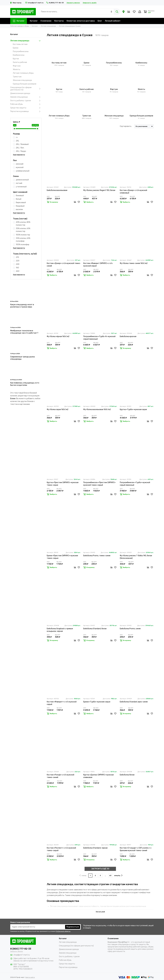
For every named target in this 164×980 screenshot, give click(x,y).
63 (110, 875)
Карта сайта (30, 977)
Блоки (13, 399)
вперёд (118, 875)
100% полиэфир (23, 245)
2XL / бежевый (22, 144)
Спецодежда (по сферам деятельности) (26, 89)
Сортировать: (126, 126)
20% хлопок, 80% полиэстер (23, 224)
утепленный (21, 187)
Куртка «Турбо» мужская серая (133, 409)
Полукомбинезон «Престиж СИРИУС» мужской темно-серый (99, 484)
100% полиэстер (23, 235)
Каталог (19, 21)
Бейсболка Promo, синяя (130, 629)
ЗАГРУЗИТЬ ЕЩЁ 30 (100, 869)
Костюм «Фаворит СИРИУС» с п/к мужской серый (98, 265)
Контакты (59, 21)
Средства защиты (26, 108)
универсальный (23, 171)
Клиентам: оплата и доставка (81, 21)
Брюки (16, 48)
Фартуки (17, 66)
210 (17, 257)
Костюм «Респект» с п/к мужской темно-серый (61, 849)
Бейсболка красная (128, 336)
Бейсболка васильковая (57, 190)
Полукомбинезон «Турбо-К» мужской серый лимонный (99, 338)
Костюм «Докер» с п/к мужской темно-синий (64, 265)
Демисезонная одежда (20, 93)
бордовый (20, 206)
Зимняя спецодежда (26, 97)
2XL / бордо (21, 151)
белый (19, 199)
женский (20, 164)
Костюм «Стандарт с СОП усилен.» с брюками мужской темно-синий (136, 849)
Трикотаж (17, 77)
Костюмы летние (20, 44)
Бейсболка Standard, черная (95, 848)
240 (18, 264)
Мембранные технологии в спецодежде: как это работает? (24, 332)
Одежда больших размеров (25, 84)
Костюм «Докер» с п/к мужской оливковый (133, 192)
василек (19, 209)
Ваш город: (16, 3)
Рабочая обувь (26, 104)
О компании (46, 21)
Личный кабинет (113, 21)
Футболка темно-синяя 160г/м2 (134, 263)
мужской (20, 167)
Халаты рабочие (20, 62)
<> (17, 137)
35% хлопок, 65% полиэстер (23, 230)
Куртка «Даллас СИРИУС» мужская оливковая (98, 776)
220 (18, 261)
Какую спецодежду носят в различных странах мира (22, 306)
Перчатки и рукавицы (26, 111)
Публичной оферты (63, 931)
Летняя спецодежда (26, 41)
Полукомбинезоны (21, 51)
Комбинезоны (19, 55)
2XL (17, 141)
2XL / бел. (20, 148)
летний (19, 183)
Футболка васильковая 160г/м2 (97, 409)
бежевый (20, 196)
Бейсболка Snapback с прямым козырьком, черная (60, 630)
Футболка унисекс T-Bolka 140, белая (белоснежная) (136, 557)
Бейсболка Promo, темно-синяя (97, 556)
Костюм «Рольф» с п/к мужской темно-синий (60, 776)
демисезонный (22, 180)
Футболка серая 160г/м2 (58, 409)
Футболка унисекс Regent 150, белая (99, 190)
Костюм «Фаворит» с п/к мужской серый (62, 703)
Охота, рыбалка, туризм (26, 101)
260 (18, 271)
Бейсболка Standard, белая (95, 629)
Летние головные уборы (23, 73)
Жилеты (16, 69)
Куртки (16, 59)
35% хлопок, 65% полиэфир (23, 240)
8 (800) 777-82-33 (55, 3)
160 (17, 268)
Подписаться (73, 927)
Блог (100, 21)
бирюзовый (21, 203)
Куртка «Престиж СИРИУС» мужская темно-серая (63, 484)
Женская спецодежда (22, 80)
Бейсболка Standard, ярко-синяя (134, 702)
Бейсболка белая (127, 775)
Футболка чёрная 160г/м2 (58, 336)
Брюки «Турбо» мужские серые (97, 702)
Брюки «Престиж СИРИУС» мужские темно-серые (62, 557)
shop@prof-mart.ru (34, 3)
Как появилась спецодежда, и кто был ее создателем (25, 384)
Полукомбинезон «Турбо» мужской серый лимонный (135, 484)
